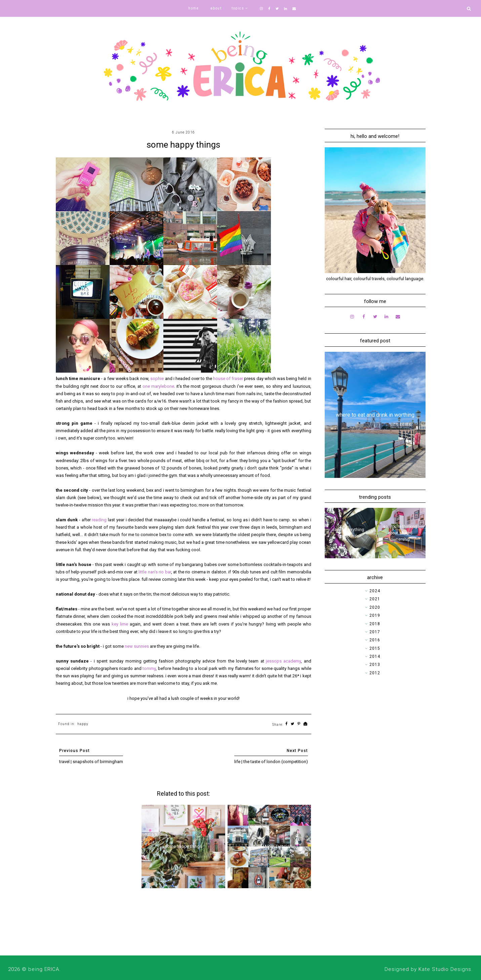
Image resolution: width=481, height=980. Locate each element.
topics (238, 8)
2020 (375, 607)
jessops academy (283, 661)
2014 (375, 656)
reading (99, 520)
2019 (375, 615)
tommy (149, 668)
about (216, 8)
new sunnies (137, 646)
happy (83, 724)
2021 (375, 599)
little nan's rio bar (155, 572)
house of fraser (228, 379)
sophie (157, 379)
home (193, 8)
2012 (375, 673)
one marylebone (158, 386)
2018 (375, 624)
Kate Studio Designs (445, 969)
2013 (375, 665)
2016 (375, 640)
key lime (120, 624)
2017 (375, 632)
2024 (375, 591)
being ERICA (44, 969)
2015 (375, 648)
